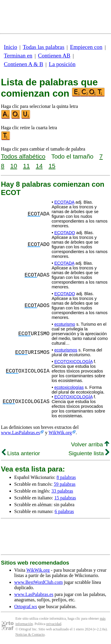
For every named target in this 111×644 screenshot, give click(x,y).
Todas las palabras (44, 47)
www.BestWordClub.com (38, 582)
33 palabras (62, 491)
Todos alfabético (23, 156)
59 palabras (65, 484)
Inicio (11, 47)
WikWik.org (60, 433)
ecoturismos (66, 350)
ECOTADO (65, 233)
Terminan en (18, 56)
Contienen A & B (24, 64)
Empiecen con (86, 47)
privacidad (54, 624)
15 (52, 166)
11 (26, 166)
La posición (62, 64)
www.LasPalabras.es (20, 433)
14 (39, 166)
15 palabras (65, 498)
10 (14, 166)
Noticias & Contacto (30, 635)
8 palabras (66, 477)
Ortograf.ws (26, 607)
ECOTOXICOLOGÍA (73, 362)
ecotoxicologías (69, 387)
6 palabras (64, 511)
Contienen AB (54, 56)
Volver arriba (90, 444)
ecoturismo (65, 324)
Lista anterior (21, 453)
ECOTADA (64, 202)
